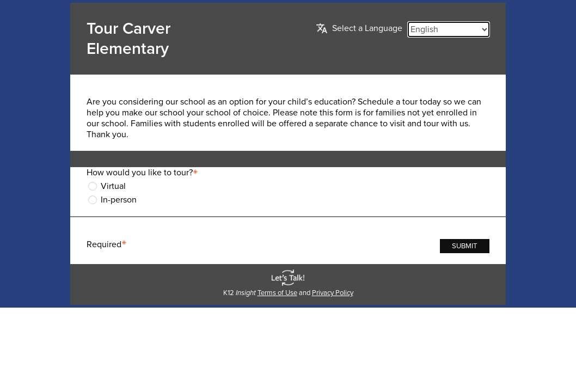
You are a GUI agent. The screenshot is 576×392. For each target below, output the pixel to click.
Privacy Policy (333, 293)
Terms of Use (277, 293)
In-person (119, 200)
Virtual (113, 186)
